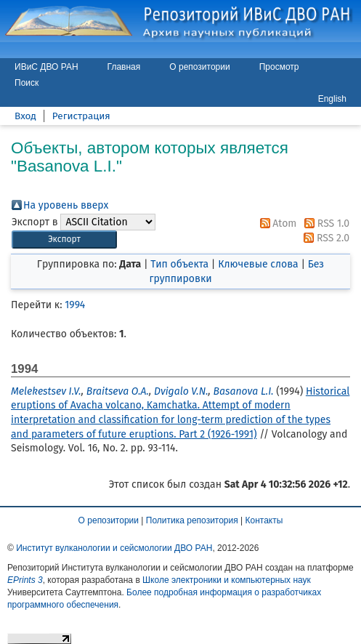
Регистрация (81, 116)
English (332, 99)
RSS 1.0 (324, 224)
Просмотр (279, 67)
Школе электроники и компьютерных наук (227, 580)
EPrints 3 (25, 580)
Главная (124, 67)
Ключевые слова (258, 264)
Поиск (27, 83)
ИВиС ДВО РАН (46, 67)
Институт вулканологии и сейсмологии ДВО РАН (114, 548)
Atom (276, 224)
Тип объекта (179, 264)
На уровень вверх (66, 205)
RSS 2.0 (324, 238)
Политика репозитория (192, 520)
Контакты (264, 520)
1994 (75, 305)
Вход (25, 116)
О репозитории (199, 67)
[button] (64, 240)
